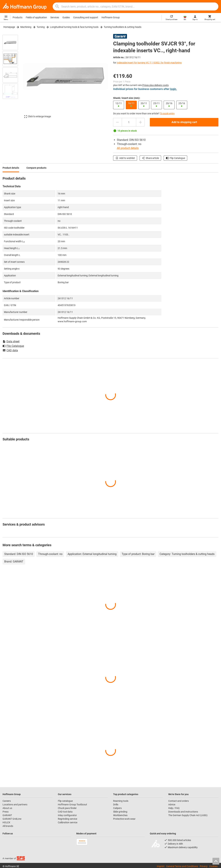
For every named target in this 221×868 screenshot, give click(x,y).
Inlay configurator (67, 815)
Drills (116, 805)
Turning (41, 27)
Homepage (9, 27)
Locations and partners (15, 805)
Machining (26, 27)
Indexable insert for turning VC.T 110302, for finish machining (149, 63)
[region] (13, 78)
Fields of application (36, 17)
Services (55, 17)
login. (174, 89)
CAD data (10, 351)
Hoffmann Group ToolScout (72, 805)
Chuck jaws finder (67, 808)
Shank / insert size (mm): (127, 98)
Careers (7, 801)
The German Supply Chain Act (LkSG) (188, 815)
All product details (128, 148)
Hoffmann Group (111, 17)
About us (7, 808)
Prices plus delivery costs (155, 85)
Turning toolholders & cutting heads (123, 27)
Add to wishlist (125, 158)
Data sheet (11, 341)
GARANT (7, 815)
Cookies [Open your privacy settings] (213, 866)
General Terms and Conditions (182, 866)
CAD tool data (65, 812)
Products (17, 17)
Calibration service (68, 822)
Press (6, 812)
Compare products (36, 168)
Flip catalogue (65, 801)
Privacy (204, 866)
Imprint (161, 866)
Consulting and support (86, 17)
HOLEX (6, 822)
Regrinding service (67, 819)
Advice (172, 805)
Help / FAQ (174, 808)
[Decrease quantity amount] (117, 122)
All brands (8, 826)
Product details (11, 168)
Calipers (117, 808)
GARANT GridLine (12, 819)
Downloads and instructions (183, 812)
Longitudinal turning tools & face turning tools (74, 27)
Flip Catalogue (175, 158)
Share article (150, 158)
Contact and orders (179, 801)
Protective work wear (124, 819)
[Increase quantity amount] (140, 122)
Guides (66, 17)
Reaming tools (121, 801)
